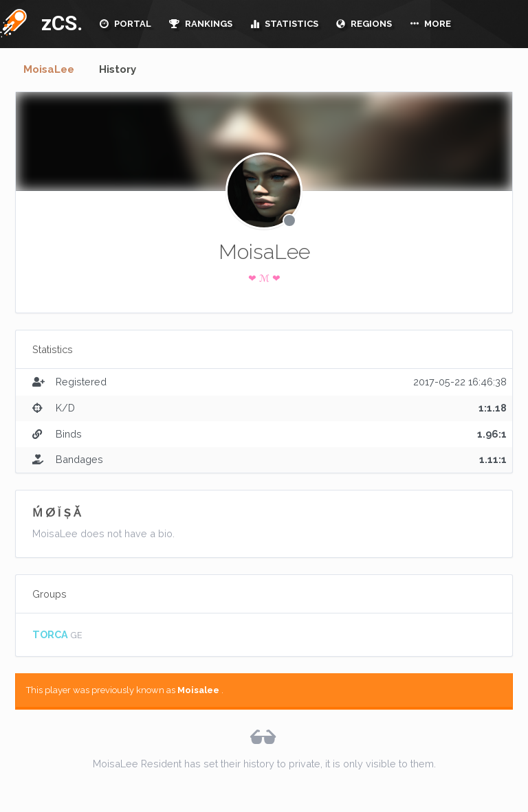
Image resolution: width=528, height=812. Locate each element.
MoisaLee (49, 69)
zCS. (58, 23)
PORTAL (125, 24)
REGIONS (364, 24)
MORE (430, 24)
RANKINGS (201, 24)
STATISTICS (284, 24)
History (118, 69)
